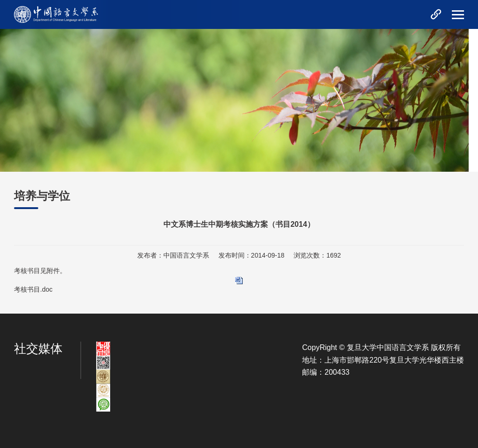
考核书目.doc (33, 289)
